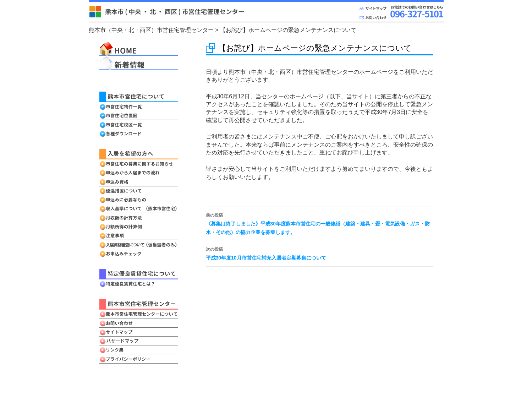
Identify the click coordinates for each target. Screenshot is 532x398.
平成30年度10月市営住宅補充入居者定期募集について (319, 253)
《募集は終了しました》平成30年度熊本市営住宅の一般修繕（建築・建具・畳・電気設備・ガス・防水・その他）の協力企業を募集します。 (319, 223)
